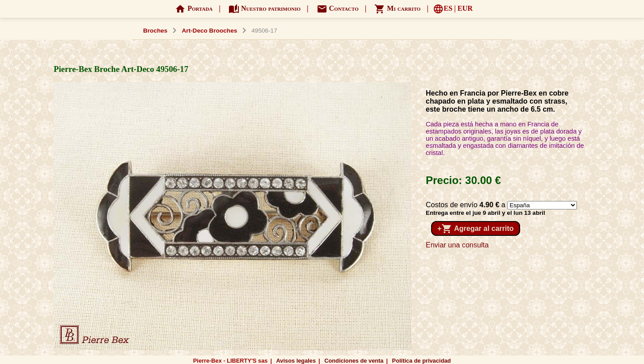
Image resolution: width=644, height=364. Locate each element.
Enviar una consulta (457, 245)
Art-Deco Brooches (209, 31)
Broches (155, 31)
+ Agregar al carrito (476, 229)
